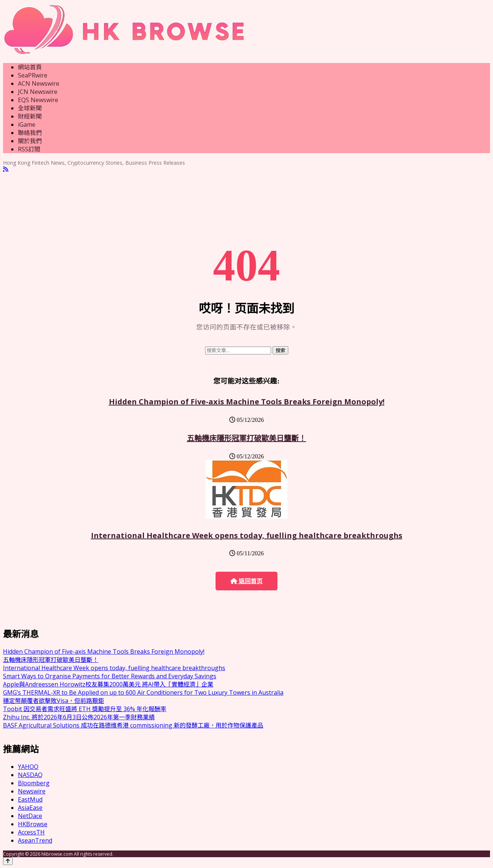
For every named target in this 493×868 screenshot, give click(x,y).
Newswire (32, 791)
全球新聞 (30, 108)
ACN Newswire (39, 83)
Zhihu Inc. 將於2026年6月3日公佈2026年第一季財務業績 (79, 717)
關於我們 (30, 141)
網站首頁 (30, 67)
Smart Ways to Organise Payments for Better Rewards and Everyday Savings (110, 676)
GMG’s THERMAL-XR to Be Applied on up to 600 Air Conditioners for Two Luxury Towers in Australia (143, 692)
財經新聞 (30, 116)
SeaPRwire (33, 75)
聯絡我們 (30, 133)
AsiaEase (30, 808)
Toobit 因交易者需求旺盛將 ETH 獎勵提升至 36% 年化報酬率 (85, 709)
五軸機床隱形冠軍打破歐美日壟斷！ (246, 438)
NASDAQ (30, 775)
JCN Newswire (38, 92)
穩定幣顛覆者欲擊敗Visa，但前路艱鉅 (54, 701)
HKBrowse (33, 824)
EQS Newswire (38, 100)
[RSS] (6, 169)
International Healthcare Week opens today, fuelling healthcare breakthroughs (247, 535)
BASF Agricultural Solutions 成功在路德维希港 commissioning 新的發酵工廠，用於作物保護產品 (133, 725)
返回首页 (246, 581)
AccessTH (31, 832)
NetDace (30, 816)
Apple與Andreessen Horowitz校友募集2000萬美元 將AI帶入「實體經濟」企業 (108, 684)
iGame (27, 124)
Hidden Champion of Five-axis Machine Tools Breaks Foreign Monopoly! (247, 402)
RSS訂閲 (29, 149)
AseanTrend (35, 840)
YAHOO (28, 767)
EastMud (30, 799)
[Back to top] (8, 861)
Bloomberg (34, 783)
